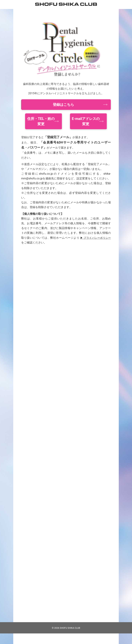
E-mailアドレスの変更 (86, 121)
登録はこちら (63, 105)
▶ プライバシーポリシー (95, 238)
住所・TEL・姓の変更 (41, 121)
